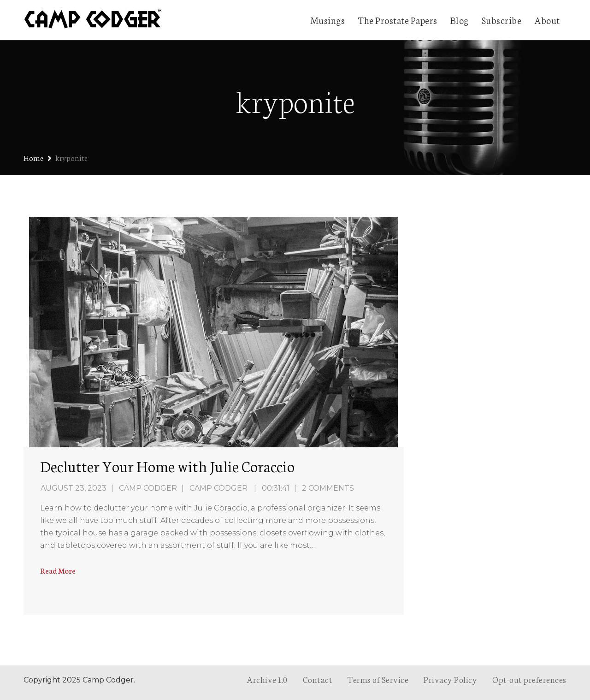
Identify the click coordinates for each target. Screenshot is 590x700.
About (547, 20)
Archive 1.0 (267, 679)
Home (33, 157)
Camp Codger (148, 488)
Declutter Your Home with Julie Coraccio (167, 466)
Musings (328, 20)
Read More (58, 570)
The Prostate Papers (398, 20)
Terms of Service (378, 679)
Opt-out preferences (529, 679)
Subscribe (502, 20)
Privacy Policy (450, 679)
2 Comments (328, 488)
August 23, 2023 (74, 488)
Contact (318, 679)
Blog (460, 20)
